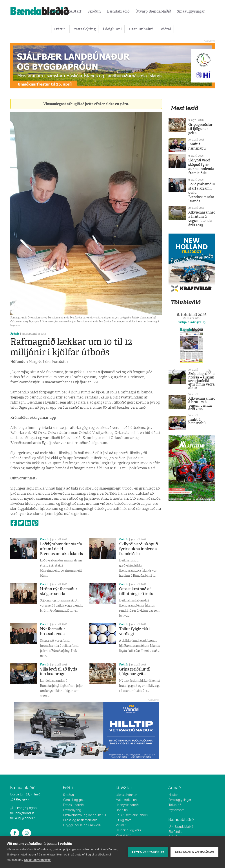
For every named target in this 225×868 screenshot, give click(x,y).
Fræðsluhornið (73, 805)
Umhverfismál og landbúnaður (85, 815)
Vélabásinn (123, 835)
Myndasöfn (176, 810)
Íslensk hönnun (126, 795)
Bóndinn (122, 810)
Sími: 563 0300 (24, 808)
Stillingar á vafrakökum (194, 852)
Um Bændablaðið (181, 827)
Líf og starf (123, 820)
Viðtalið (121, 825)
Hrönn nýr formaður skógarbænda (59, 591)
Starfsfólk (175, 832)
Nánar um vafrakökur (37, 860)
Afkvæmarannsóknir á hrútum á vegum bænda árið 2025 (205, 219)
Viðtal (166, 29)
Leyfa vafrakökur (148, 852)
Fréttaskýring (84, 29)
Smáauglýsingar (191, 11)
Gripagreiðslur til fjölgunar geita (135, 672)
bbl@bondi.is (22, 813)
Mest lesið (184, 108)
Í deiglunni (112, 29)
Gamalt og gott (74, 800)
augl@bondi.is (23, 818)
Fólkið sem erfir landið (132, 815)
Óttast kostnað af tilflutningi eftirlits (136, 591)
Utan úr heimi (141, 29)
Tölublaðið (186, 302)
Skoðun (94, 11)
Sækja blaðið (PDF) (192, 322)
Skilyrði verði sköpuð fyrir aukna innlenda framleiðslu (138, 549)
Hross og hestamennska (80, 820)
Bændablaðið (118, 11)
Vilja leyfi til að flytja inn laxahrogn (59, 672)
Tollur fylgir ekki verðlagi (134, 631)
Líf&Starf (73, 11)
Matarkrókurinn (126, 800)
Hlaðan (173, 795)
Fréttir (54, 11)
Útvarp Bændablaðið (153, 11)
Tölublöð (175, 805)
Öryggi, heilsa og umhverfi (82, 825)
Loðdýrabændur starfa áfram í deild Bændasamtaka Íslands (61, 549)
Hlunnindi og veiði (129, 830)
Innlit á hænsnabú (197, 146)
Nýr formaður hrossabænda (53, 631)
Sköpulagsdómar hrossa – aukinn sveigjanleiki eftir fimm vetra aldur (202, 381)
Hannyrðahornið (127, 805)
